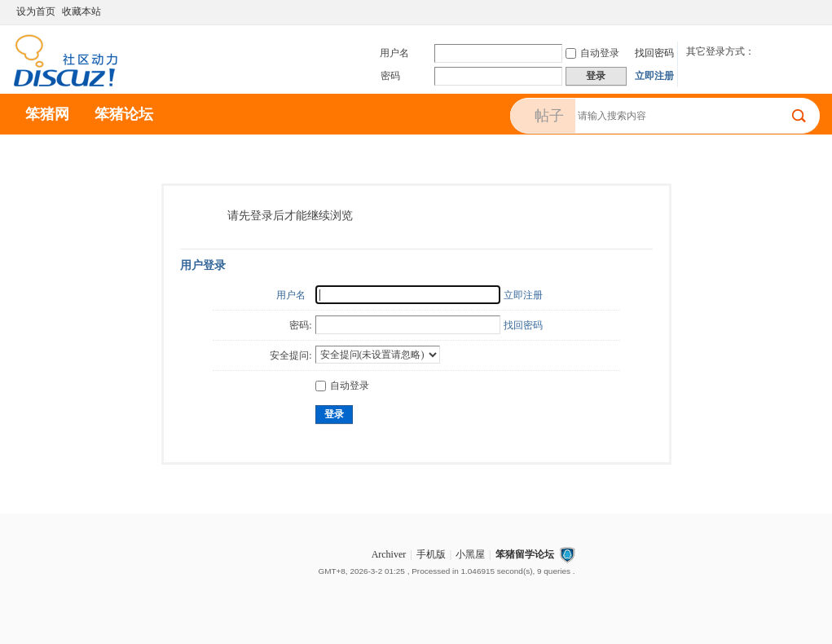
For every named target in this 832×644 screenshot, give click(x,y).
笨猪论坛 (124, 114)
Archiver (389, 554)
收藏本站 (81, 11)
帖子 (549, 116)
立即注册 (654, 76)
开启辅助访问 (797, 11)
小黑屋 (470, 554)
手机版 (431, 554)
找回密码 (654, 53)
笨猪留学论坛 (525, 554)
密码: (300, 325)
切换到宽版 (810, 11)
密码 (390, 76)
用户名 (394, 53)
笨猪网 (47, 114)
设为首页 (36, 11)
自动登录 (592, 53)
